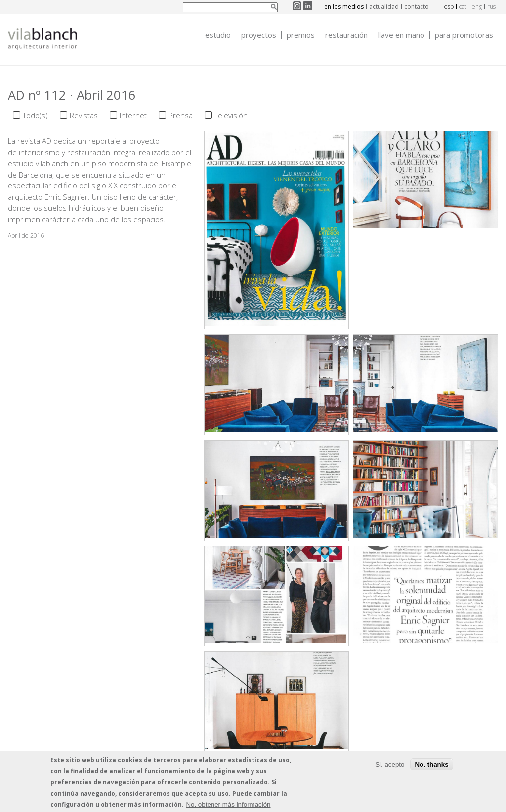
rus (491, 7)
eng (477, 7)
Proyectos (259, 35)
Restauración (346, 35)
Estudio (218, 35)
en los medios (344, 7)
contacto (417, 7)
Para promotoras (464, 35)
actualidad (384, 7)
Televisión (231, 115)
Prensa (181, 115)
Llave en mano (401, 35)
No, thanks (431, 765)
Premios (301, 35)
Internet (133, 115)
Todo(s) (35, 115)
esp (449, 7)
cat (463, 7)
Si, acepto (390, 765)
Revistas (84, 115)
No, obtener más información (228, 806)
